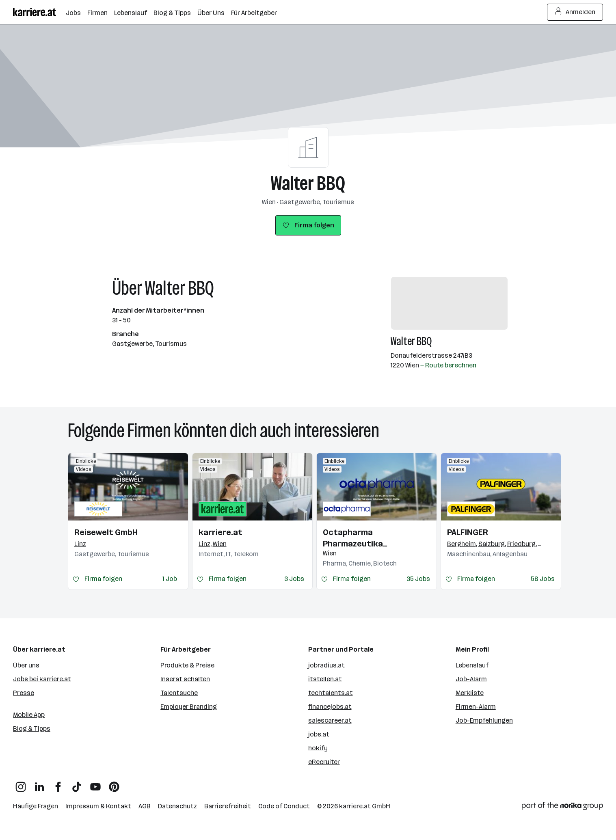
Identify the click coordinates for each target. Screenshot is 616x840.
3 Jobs (294, 579)
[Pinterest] (114, 784)
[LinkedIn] (39, 784)
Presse (24, 693)
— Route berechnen (448, 365)
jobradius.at (326, 665)
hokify (318, 748)
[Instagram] (21, 784)
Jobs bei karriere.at (42, 679)
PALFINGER (468, 532)
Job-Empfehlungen (484, 720)
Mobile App (29, 715)
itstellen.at (325, 679)
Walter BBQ (308, 183)
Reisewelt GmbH (106, 532)
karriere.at (220, 532)
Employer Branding (189, 707)
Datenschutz (177, 806)
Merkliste (470, 693)
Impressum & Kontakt (98, 806)
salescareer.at (330, 720)
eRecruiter (324, 762)
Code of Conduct (284, 806)
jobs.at (319, 734)
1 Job (170, 579)
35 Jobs (418, 579)
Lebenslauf (472, 665)
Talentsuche (179, 693)
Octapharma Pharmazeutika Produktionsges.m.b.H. (367, 538)
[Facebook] (58, 784)
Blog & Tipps (32, 729)
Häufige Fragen (36, 806)
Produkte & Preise (187, 665)
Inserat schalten (185, 679)
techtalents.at (331, 693)
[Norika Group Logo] (562, 807)
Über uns (26, 665)
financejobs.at (330, 707)
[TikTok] (77, 784)
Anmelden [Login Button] (575, 12)
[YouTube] (95, 784)
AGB (145, 806)
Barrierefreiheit (228, 806)
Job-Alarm (471, 679)
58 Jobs (543, 579)
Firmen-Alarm (476, 707)
